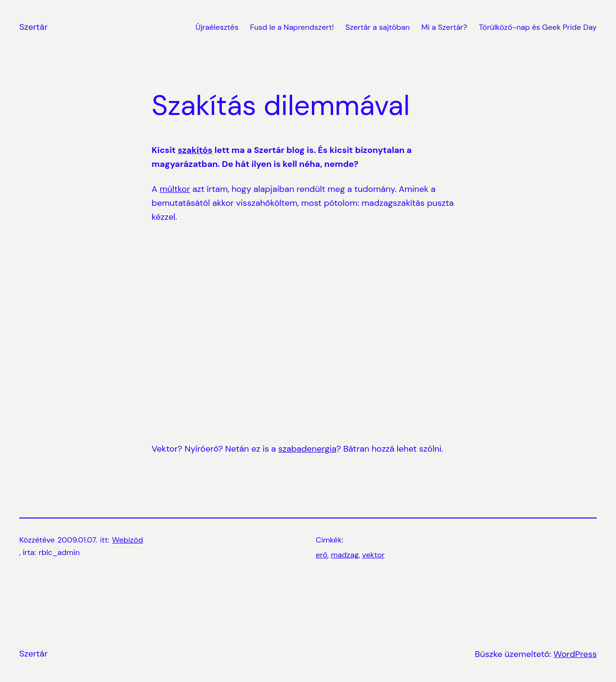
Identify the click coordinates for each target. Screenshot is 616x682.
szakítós (195, 150)
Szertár (33, 27)
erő (321, 555)
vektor (374, 555)
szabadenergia (307, 449)
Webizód (128, 540)
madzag (345, 555)
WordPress (575, 654)
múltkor (175, 189)
